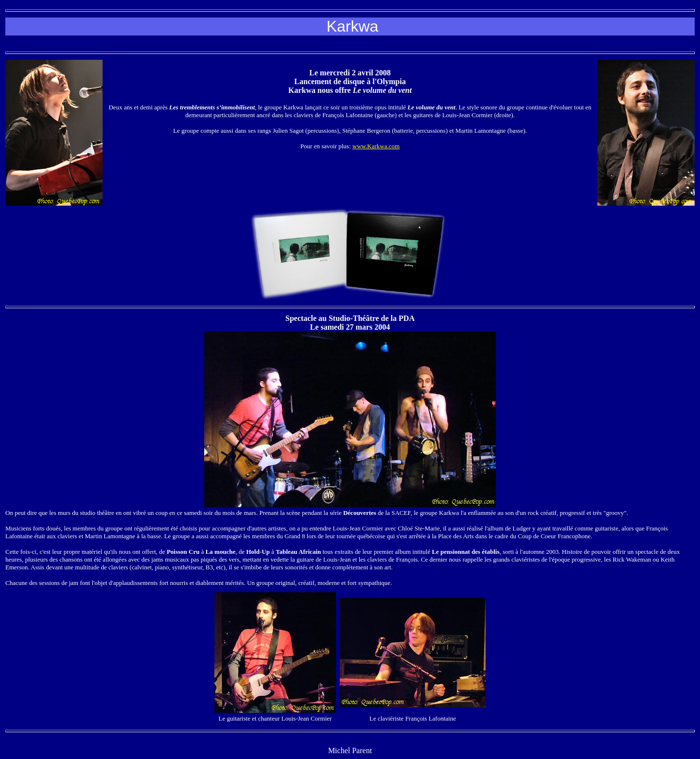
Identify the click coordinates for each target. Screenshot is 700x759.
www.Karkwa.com (376, 146)
